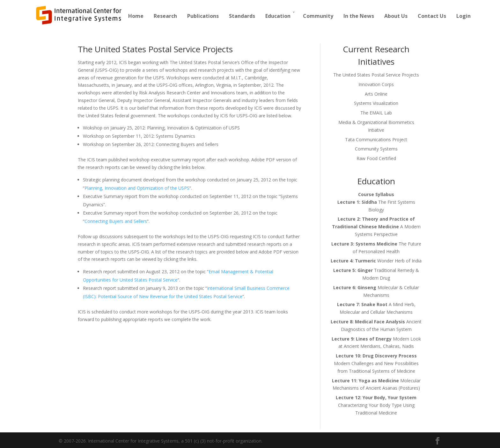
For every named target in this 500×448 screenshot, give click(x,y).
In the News (359, 16)
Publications (203, 16)
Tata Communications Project (376, 140)
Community (318, 16)
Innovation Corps (376, 84)
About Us (396, 16)
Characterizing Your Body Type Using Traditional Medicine (376, 405)
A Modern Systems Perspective (376, 227)
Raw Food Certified (376, 158)
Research (165, 16)
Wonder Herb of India (376, 261)
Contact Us (432, 16)
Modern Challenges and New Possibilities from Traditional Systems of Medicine (376, 363)
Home (136, 16)
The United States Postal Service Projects (376, 75)
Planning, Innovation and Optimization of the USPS (137, 188)
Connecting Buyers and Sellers (116, 221)
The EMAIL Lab (376, 113)
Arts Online (376, 94)
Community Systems (376, 149)
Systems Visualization (376, 103)
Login (463, 16)
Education (278, 16)
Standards (242, 16)
